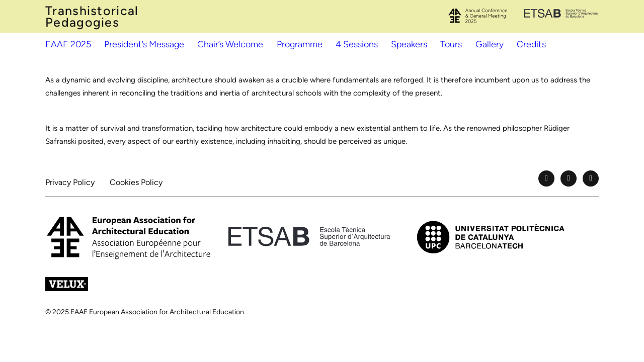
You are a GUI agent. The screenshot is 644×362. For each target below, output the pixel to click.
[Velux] (67, 284)
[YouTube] (569, 178)
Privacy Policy (70, 183)
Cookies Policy (136, 183)
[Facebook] (546, 178)
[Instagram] (591, 178)
